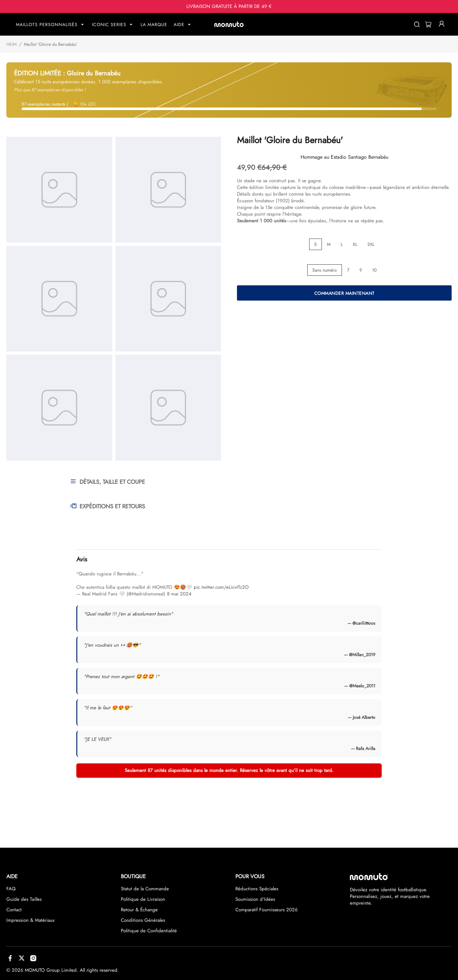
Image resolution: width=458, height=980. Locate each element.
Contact (14, 910)
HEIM (11, 44)
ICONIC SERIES (109, 24)
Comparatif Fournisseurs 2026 (267, 910)
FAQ (11, 889)
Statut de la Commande (145, 889)
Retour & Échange (139, 910)
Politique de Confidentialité (149, 931)
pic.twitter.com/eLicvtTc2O (221, 587)
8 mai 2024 (179, 594)
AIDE (179, 24)
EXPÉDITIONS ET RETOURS (108, 506)
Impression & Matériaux (30, 920)
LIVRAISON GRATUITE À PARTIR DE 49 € (229, 7)
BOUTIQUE (133, 876)
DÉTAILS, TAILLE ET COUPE (108, 482)
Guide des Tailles (24, 899)
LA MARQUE (154, 24)
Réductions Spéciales (257, 889)
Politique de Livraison (143, 899)
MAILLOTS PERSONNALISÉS (47, 24)
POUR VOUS (250, 876)
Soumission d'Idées (255, 899)
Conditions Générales (143, 920)
